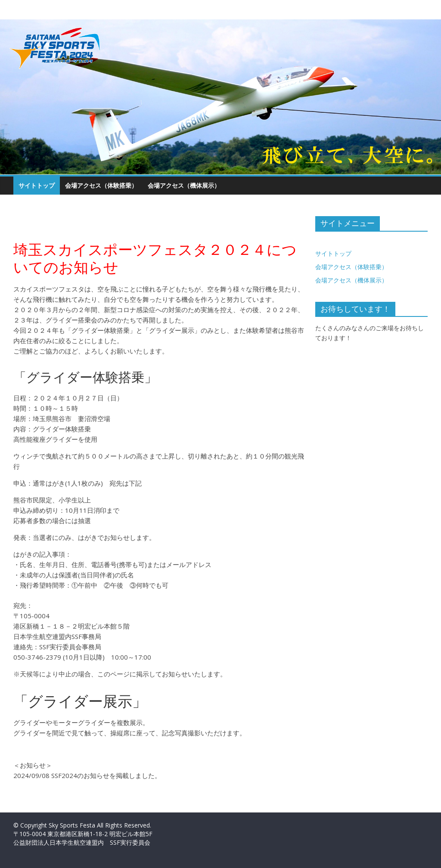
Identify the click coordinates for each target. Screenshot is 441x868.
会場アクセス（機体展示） (184, 185)
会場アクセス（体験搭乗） (101, 185)
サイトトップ (37, 185)
